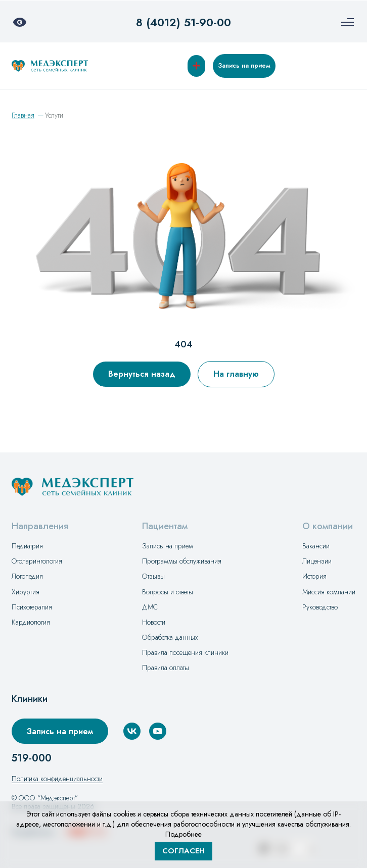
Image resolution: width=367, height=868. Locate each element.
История (314, 576)
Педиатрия (27, 546)
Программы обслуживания (182, 561)
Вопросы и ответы (168, 592)
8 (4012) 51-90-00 (183, 22)
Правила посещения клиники (185, 652)
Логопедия (27, 576)
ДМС (150, 607)
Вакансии (316, 546)
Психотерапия (32, 607)
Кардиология (31, 622)
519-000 (32, 758)
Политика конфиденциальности (57, 779)
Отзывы (153, 576)
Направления (40, 526)
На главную (236, 374)
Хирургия (26, 592)
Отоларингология (37, 561)
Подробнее (183, 834)
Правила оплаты (166, 668)
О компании (328, 526)
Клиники (30, 699)
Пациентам (165, 526)
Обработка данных (170, 637)
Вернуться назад (142, 374)
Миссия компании (329, 592)
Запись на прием (244, 66)
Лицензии (317, 561)
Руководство (320, 607)
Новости (154, 622)
